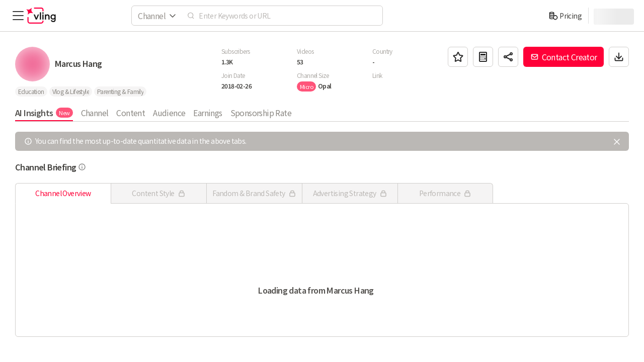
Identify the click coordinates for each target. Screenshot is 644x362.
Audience (169, 113)
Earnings (208, 113)
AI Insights (44, 113)
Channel (95, 113)
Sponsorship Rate (261, 113)
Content (131, 113)
